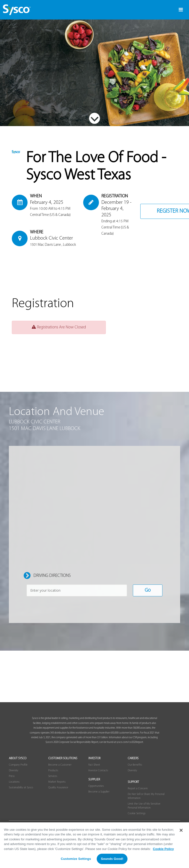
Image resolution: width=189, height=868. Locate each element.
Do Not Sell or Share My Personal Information (146, 802)
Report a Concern (138, 794)
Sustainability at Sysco (21, 793)
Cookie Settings (137, 819)
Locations (14, 787)
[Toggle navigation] (181, 10)
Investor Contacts (98, 776)
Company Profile (18, 771)
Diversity (14, 776)
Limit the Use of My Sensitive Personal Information (144, 811)
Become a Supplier (99, 797)
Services (53, 782)
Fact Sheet (94, 771)
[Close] (181, 830)
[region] (94, 845)
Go (148, 596)
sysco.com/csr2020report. (130, 748)
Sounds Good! (112, 859)
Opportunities (96, 792)
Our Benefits (135, 771)
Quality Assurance (58, 793)
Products (53, 776)
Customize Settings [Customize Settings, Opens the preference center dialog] (76, 859)
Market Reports (57, 787)
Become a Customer (60, 771)
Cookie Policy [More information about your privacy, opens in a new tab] (163, 849)
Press (12, 782)
